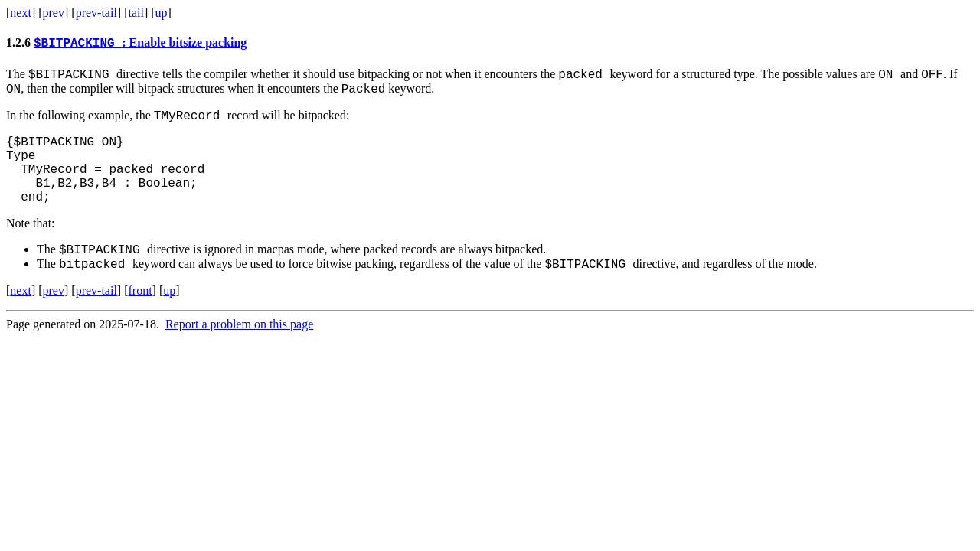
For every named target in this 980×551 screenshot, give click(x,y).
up (162, 13)
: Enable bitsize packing (140, 45)
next (21, 13)
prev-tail (96, 13)
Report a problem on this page (239, 353)
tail (136, 13)
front (140, 320)
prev (54, 13)
